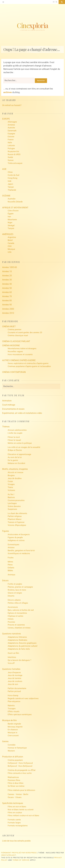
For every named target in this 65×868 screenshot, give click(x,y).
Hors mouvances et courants (20, 354)
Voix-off (11, 663)
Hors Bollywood (25, 766)
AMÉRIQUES (8, 234)
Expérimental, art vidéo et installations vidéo (22, 413)
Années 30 (7, 280)
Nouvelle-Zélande (15, 202)
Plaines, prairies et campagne (20, 587)
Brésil (10, 240)
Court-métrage (9, 405)
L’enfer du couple (15, 433)
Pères (10, 565)
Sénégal (11, 225)
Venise (19, 794)
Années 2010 (8, 313)
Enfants (11, 568)
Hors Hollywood (26, 763)
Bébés (10, 571)
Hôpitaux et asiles (15, 616)
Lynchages (12, 503)
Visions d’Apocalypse (17, 525)
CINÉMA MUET (9, 326)
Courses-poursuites (16, 500)
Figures (6, 531)
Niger (10, 223)
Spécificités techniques (13, 803)
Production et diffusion (13, 757)
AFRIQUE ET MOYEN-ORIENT (15, 208)
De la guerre (13, 460)
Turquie (11, 228)
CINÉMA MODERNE (11, 345)
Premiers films (14, 780)
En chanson (13, 730)
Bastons (11, 497)
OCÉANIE (6, 196)
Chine (10, 172)
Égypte (11, 214)
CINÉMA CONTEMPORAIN (14, 372)
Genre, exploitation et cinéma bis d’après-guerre (28, 363)
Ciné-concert (13, 736)
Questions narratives (11, 634)
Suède (10, 157)
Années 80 (7, 301)
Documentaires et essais (13, 409)
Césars (18, 797)
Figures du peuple (15, 537)
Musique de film (9, 720)
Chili (10, 246)
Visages (11, 484)
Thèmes (6, 427)
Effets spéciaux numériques (20, 714)
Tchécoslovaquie (15, 163)
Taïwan (11, 187)
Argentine (12, 237)
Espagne (11, 134)
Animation (7, 401)
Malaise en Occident (16, 463)
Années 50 (7, 288)
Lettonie (11, 146)
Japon (10, 184)
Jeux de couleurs (15, 681)
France (11, 140)
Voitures (11, 490)
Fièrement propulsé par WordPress (19, 853)
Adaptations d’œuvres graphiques (22, 643)
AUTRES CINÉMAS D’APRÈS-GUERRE (19, 360)
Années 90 (7, 305)
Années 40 (7, 284)
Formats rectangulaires (18, 826)
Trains (10, 487)
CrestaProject (9, 855)
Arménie (11, 125)
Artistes (11, 548)
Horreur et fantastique (17, 748)
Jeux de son (13, 684)
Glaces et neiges (15, 593)
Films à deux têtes (16, 783)
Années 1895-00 (10, 267)
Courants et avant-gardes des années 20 (25, 332)
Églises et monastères (17, 613)
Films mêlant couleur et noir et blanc (23, 816)
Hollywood (12, 763)
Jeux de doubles (15, 478)
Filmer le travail (14, 440)
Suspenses (12, 509)
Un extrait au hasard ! (12, 105)
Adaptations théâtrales (17, 640)
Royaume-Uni (13, 151)
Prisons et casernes (16, 625)
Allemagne (12, 122)
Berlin (26, 794)
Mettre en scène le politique (20, 443)
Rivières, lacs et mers (17, 590)
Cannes (11, 794)
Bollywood (12, 766)
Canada (11, 243)
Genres (5, 741)
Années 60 (7, 292)
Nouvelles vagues (15, 351)
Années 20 (7, 276)
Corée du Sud (13, 175)
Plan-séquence (14, 701)
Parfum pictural (14, 691)
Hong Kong (12, 178)
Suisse (11, 160)
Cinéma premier (15, 330)
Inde (10, 181)
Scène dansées (14, 506)
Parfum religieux (15, 516)
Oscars (11, 797)
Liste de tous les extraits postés (16, 841)
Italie (10, 143)
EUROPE (6, 119)
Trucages (12, 709)
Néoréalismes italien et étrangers (22, 349)
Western (11, 751)
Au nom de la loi (15, 457)
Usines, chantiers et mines (19, 628)
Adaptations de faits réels (19, 649)
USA (10, 252)
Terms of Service (21, 860)
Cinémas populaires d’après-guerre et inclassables (29, 366)
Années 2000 (8, 309)
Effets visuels (14, 712)
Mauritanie (12, 220)
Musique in (12, 733)
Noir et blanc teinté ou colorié (21, 810)
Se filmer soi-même (16, 786)
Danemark (12, 131)
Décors (5, 581)
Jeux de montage (15, 675)
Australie (12, 199)
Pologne (11, 148)
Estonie (11, 137)
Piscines (11, 622)
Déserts (11, 596)
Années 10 (7, 271)
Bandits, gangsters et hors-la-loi (21, 550)
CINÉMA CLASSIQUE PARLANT (16, 341)
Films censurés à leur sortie (20, 773)
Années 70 (7, 296)
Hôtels (11, 619)
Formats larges (14, 823)
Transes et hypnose (16, 522)
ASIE (4, 169)
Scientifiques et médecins (19, 553)
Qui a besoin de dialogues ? (19, 660)
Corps (10, 481)
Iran (9, 217)
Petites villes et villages (18, 603)
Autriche (11, 128)
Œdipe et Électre (15, 450)
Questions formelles (11, 669)
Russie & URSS (14, 154)
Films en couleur (15, 813)
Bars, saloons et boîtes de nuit (21, 610)
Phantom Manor (15, 519)
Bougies (11, 475)
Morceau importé (15, 727)
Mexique (11, 249)
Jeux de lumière (14, 678)
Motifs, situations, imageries (15, 469)
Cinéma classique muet (18, 335)
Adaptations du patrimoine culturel (23, 646)
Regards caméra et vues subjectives (23, 698)
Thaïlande (12, 190)
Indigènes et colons (16, 540)
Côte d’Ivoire (13, 211)
